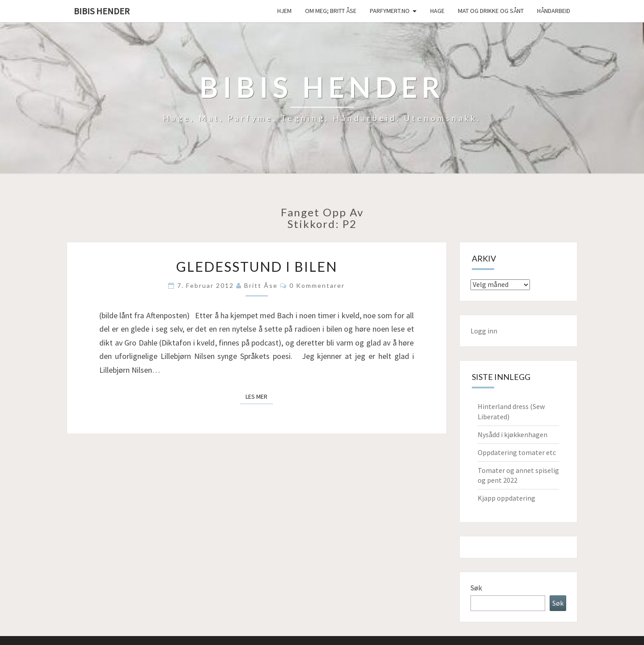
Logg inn (484, 331)
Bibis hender (102, 11)
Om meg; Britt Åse (331, 11)
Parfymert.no (390, 11)
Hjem (284, 11)
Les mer (259, 396)
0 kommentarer (317, 285)
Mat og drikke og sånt (491, 11)
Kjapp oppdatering (506, 498)
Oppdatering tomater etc (517, 452)
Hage (437, 11)
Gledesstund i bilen (257, 266)
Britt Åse (261, 285)
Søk (476, 588)
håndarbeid (554, 11)
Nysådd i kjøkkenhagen (513, 434)
